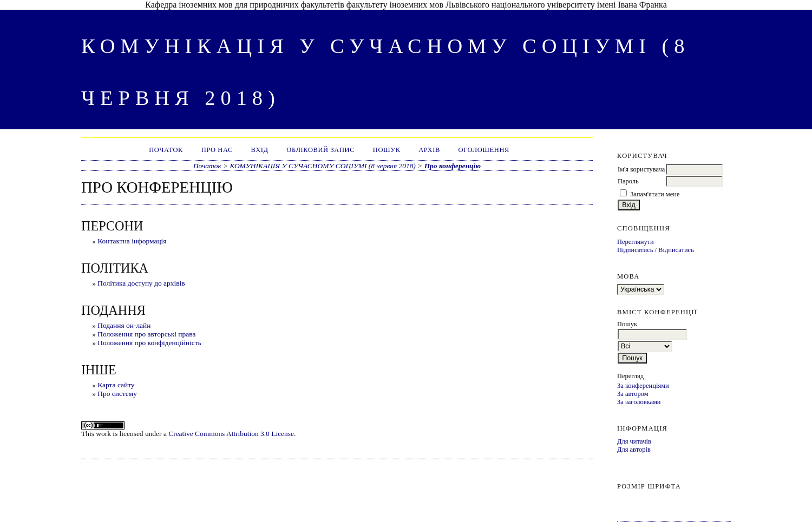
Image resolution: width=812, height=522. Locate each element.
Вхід (260, 150)
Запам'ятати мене (655, 194)
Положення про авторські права (146, 334)
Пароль (628, 181)
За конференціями (643, 386)
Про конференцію (453, 166)
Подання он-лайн (124, 325)
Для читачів (634, 441)
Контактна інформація (132, 241)
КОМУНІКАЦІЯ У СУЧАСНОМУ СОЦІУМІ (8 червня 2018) (323, 166)
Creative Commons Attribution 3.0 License (231, 434)
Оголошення (484, 150)
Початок (166, 150)
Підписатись (635, 250)
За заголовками (639, 402)
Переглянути (636, 242)
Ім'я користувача (641, 169)
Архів (429, 150)
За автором (633, 394)
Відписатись (676, 250)
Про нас (217, 150)
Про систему (117, 394)
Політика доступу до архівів (141, 283)
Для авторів (634, 450)
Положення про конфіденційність (149, 343)
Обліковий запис (320, 150)
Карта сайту (116, 385)
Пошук (387, 150)
